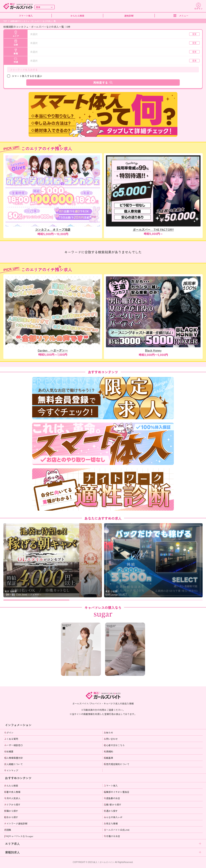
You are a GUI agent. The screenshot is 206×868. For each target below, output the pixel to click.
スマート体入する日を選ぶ (27, 76)
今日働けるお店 (112, 836)
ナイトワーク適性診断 (16, 823)
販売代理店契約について (117, 764)
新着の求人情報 (12, 792)
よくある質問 (11, 739)
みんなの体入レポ (113, 817)
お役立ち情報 (111, 823)
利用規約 (108, 751)
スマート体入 (26, 16)
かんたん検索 (77, 16)
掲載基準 (108, 758)
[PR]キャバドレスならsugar (19, 836)
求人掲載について (13, 764)
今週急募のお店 (112, 798)
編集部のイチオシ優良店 (117, 792)
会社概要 (9, 751)
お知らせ (108, 732)
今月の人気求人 (12, 798)
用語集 (8, 830)
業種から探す (11, 811)
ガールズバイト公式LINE (117, 830)
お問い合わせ (111, 739)
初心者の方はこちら (114, 745)
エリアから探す (12, 804)
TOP (5, 21)
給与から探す (11, 817)
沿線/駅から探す (113, 804)
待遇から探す (111, 811)
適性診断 (129, 16)
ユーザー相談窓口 (13, 745)
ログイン (9, 732)
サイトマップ (11, 770)
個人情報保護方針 (13, 758)
